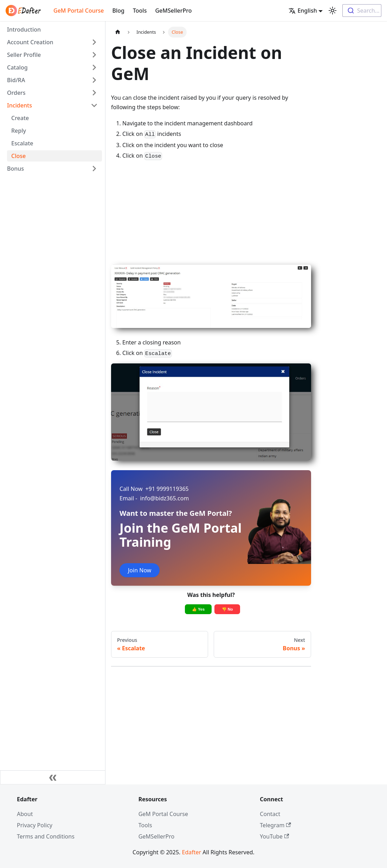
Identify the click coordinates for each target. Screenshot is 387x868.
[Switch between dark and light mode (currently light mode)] (333, 11)
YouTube (274, 836)
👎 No (227, 609)
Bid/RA (16, 80)
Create (20, 118)
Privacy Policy (35, 825)
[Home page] (118, 32)
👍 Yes (198, 609)
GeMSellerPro (173, 11)
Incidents (20, 105)
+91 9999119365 (154, 489)
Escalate (22, 143)
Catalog (17, 67)
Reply (19, 131)
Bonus (15, 169)
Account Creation (30, 42)
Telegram (275, 825)
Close (18, 156)
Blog (118, 11)
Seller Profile (24, 55)
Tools (140, 11)
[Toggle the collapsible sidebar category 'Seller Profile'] (94, 55)
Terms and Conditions (46, 836)
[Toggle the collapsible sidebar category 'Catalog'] (94, 67)
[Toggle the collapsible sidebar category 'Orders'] (94, 93)
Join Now (140, 570)
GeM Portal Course (79, 11)
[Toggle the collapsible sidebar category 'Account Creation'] (94, 42)
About (25, 814)
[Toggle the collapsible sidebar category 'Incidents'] (94, 105)
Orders (16, 93)
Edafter (192, 852)
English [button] (303, 11)
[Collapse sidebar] (53, 777)
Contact (270, 814)
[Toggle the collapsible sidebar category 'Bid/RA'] (94, 80)
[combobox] (362, 11)
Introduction (24, 29)
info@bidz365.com (154, 498)
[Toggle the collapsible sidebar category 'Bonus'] (94, 169)
